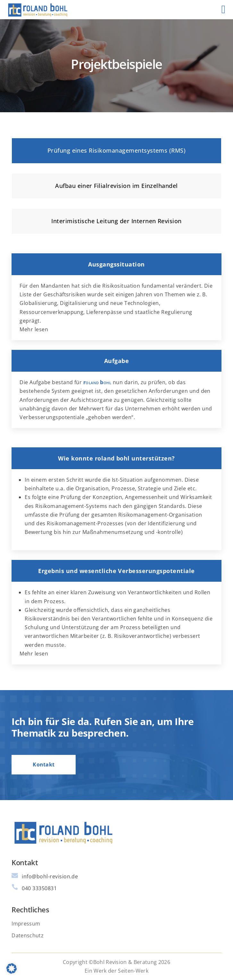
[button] (12, 968)
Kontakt (44, 765)
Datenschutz (28, 935)
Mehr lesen (34, 329)
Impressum (26, 924)
